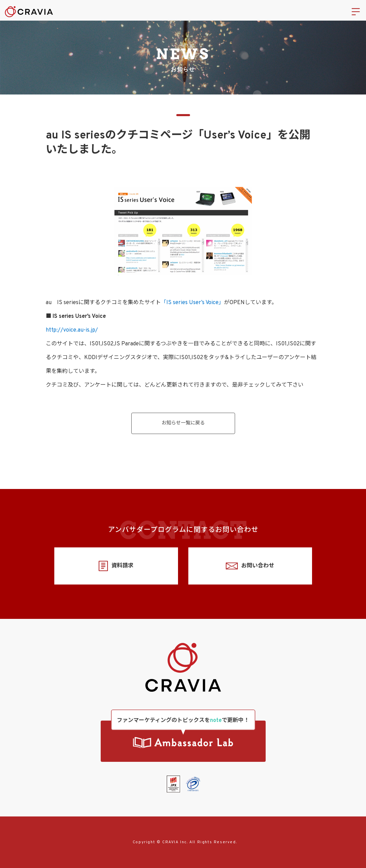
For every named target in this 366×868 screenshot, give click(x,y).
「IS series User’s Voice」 (192, 303)
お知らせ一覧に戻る (183, 423)
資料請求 (116, 566)
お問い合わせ (250, 566)
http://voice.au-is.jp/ (72, 330)
